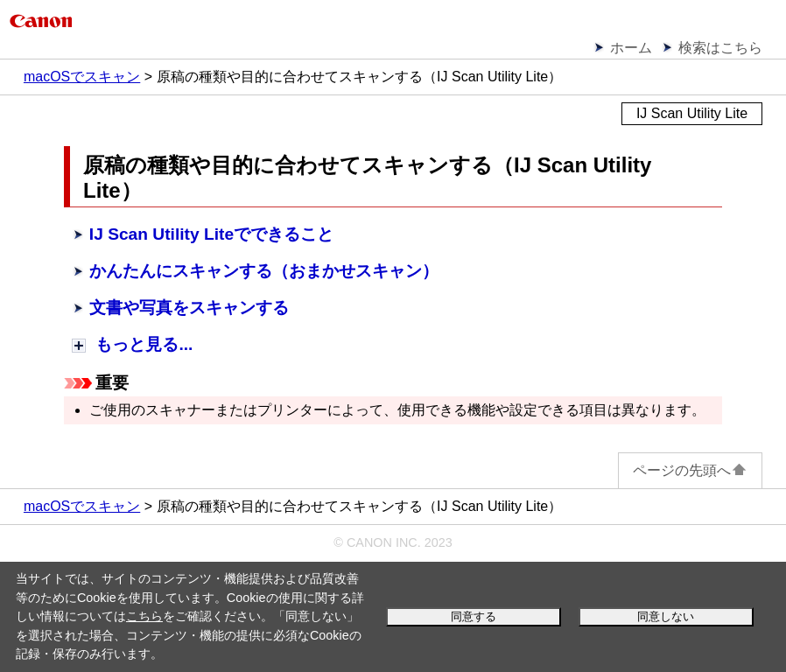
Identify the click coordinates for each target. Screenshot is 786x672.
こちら (144, 616)
